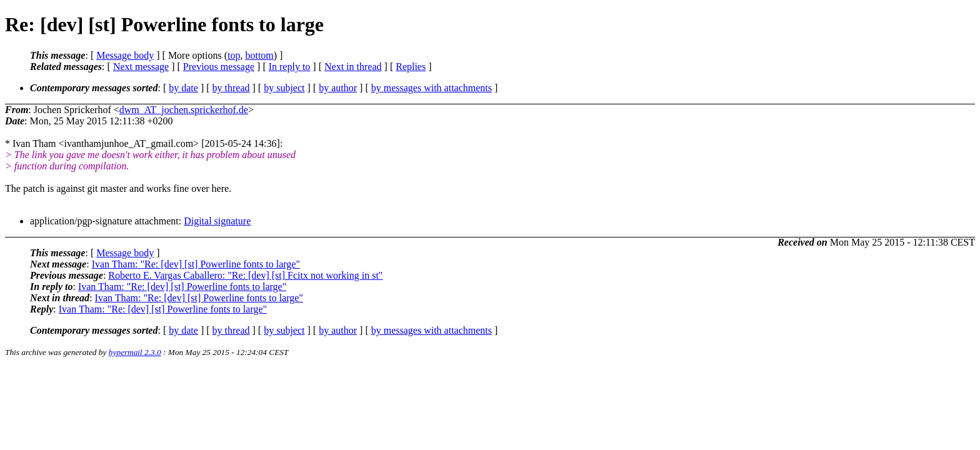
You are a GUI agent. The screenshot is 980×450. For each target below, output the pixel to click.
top (234, 55)
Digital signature (217, 221)
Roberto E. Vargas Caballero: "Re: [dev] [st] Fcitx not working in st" (245, 275)
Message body (125, 55)
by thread (231, 88)
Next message (141, 67)
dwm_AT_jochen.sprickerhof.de (184, 110)
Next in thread (353, 67)
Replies (411, 67)
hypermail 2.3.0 (135, 352)
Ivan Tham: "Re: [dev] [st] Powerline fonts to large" (196, 264)
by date (183, 88)
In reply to (290, 67)
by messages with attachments (432, 88)
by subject (284, 88)
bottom (259, 55)
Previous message (219, 67)
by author (338, 88)
